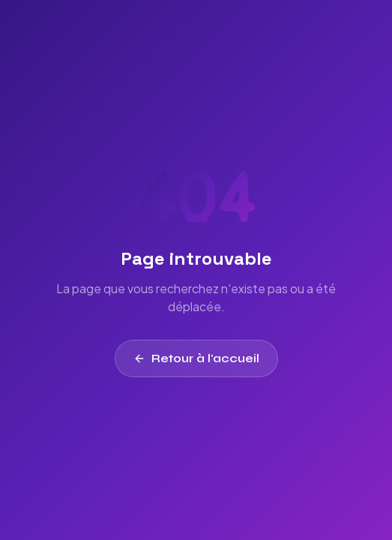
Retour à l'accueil (196, 358)
